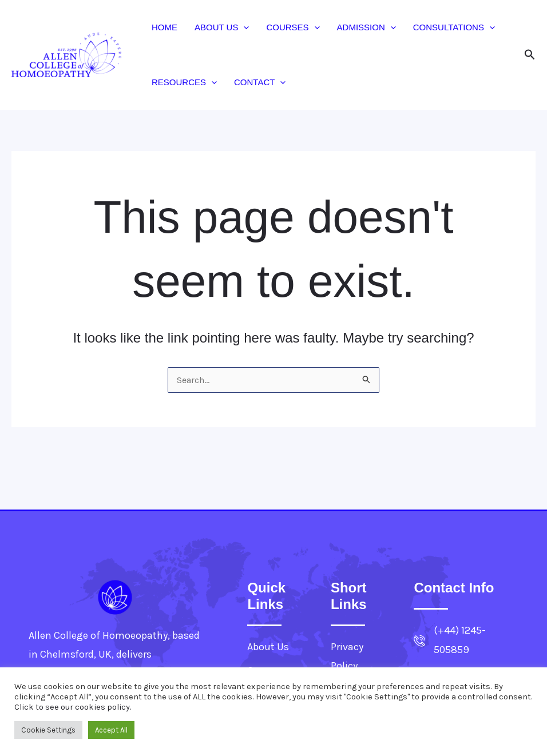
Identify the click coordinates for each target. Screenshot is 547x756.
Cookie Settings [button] (48, 730)
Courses (293, 27)
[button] (243, 27)
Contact (260, 82)
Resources (184, 82)
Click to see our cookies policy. (73, 707)
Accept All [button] (111, 730)
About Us (222, 27)
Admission (366, 27)
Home (165, 27)
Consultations (454, 27)
